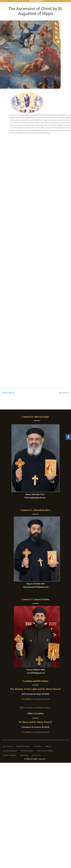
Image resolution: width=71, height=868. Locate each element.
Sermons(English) (10, 751)
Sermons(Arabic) (27, 751)
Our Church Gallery (45, 751)
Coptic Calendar (10, 755)
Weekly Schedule (23, 746)
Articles (48, 746)
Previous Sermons (7, 393)
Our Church (8, 746)
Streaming (24, 755)
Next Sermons (65, 393)
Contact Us (36, 755)
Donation (38, 746)
